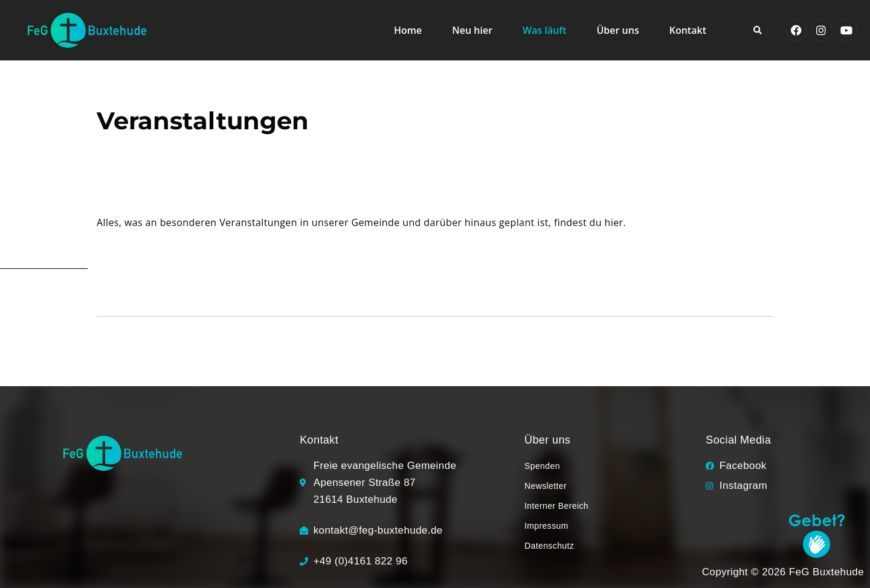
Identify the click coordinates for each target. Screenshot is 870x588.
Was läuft (544, 30)
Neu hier (472, 30)
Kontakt (688, 30)
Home (408, 30)
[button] (758, 31)
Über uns (618, 30)
